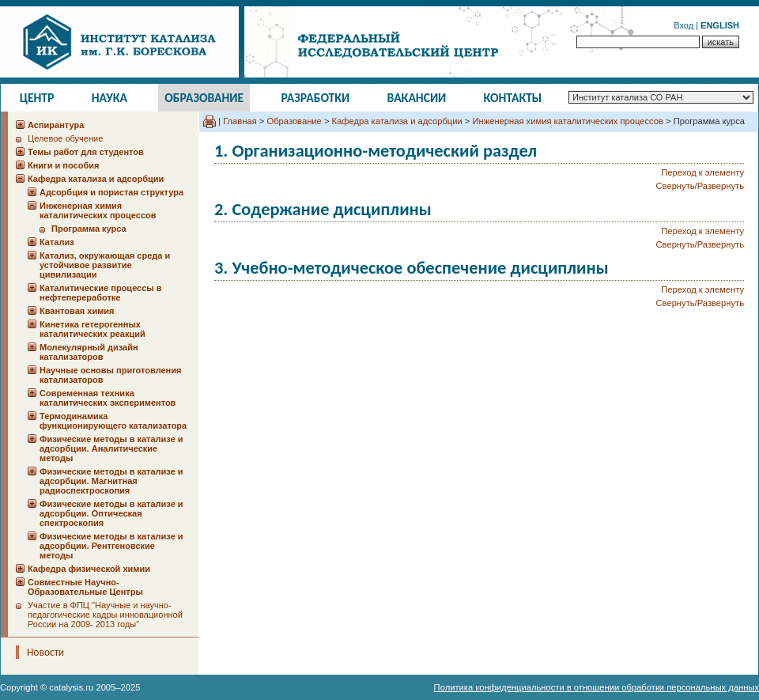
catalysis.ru (71, 687)
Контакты (513, 98)
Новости (45, 652)
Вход (683, 25)
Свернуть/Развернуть (700, 186)
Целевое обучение (65, 138)
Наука (110, 98)
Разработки (315, 98)
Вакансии (417, 98)
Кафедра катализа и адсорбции (397, 121)
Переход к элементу (702, 172)
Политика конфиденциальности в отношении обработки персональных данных (597, 687)
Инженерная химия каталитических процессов (568, 121)
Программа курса (89, 229)
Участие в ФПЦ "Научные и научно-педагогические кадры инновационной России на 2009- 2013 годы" (105, 615)
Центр (37, 98)
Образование (204, 98)
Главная (240, 121)
